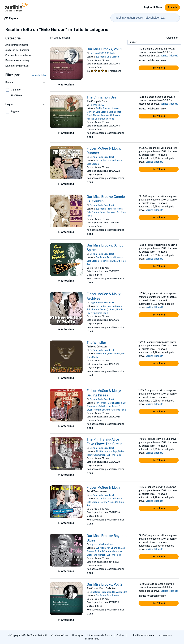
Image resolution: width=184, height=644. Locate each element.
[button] (25, 83)
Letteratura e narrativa (17, 66)
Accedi (172, 7)
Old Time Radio (101, 313)
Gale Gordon (113, 57)
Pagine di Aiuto (153, 7)
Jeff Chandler (113, 548)
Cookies (121, 635)
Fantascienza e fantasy (17, 61)
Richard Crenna (115, 209)
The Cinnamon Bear (102, 97)
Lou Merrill (106, 115)
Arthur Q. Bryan (108, 310)
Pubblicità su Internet (144, 635)
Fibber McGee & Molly (103, 488)
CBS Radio (110, 53)
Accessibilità (166, 635)
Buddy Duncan (103, 108)
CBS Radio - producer (100, 592)
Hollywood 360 (97, 53)
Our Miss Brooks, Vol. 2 (104, 585)
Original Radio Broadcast (102, 157)
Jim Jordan (101, 161)
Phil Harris (101, 452)
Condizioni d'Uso (60, 635)
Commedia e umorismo (18, 55)
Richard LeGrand (102, 410)
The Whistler (97, 343)
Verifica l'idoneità (169, 56)
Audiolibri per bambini (17, 50)
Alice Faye (112, 452)
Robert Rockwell (108, 212)
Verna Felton (115, 112)
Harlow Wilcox (107, 502)
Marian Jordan (115, 161)
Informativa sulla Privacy (100, 635)
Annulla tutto (39, 75)
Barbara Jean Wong (104, 119)
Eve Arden (101, 57)
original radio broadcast (101, 544)
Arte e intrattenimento (17, 45)
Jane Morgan (99, 555)
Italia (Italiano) (92, 639)
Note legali (78, 635)
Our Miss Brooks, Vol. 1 (104, 49)
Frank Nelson (93, 115)
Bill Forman (101, 354)
